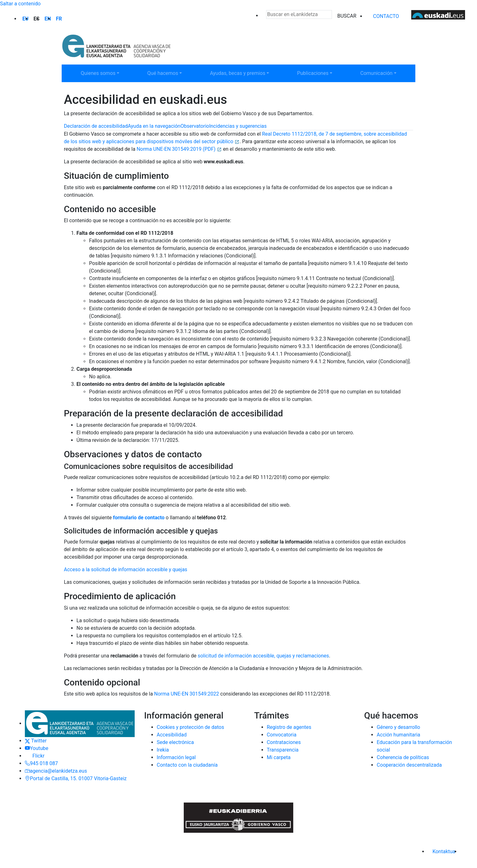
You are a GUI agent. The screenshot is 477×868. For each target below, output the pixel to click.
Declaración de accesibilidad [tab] (96, 126)
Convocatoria (282, 735)
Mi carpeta (279, 757)
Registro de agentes (289, 727)
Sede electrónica (175, 742)
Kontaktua (444, 851)
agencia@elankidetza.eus (56, 771)
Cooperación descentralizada (409, 765)
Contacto (386, 16)
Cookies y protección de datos (190, 727)
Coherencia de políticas (403, 757)
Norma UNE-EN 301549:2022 (187, 694)
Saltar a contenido (20, 4)
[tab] (96, 126)
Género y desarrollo (398, 727)
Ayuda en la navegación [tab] (154, 126)
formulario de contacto (139, 518)
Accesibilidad (172, 735)
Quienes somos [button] (101, 73)
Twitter (36, 741)
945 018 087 (41, 763)
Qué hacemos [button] (167, 73)
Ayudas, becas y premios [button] (237, 73)
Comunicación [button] (380, 73)
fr (59, 19)
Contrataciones (284, 742)
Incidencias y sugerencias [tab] (238, 126)
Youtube (37, 748)
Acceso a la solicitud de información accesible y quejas (126, 569)
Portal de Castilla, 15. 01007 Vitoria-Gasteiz (76, 778)
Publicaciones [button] (317, 73)
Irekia (163, 750)
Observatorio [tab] (195, 126)
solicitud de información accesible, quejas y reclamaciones (263, 656)
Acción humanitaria (398, 735)
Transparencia (283, 750)
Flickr (35, 756)
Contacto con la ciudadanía (187, 765)
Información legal (176, 757)
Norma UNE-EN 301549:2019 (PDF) (179, 149)
